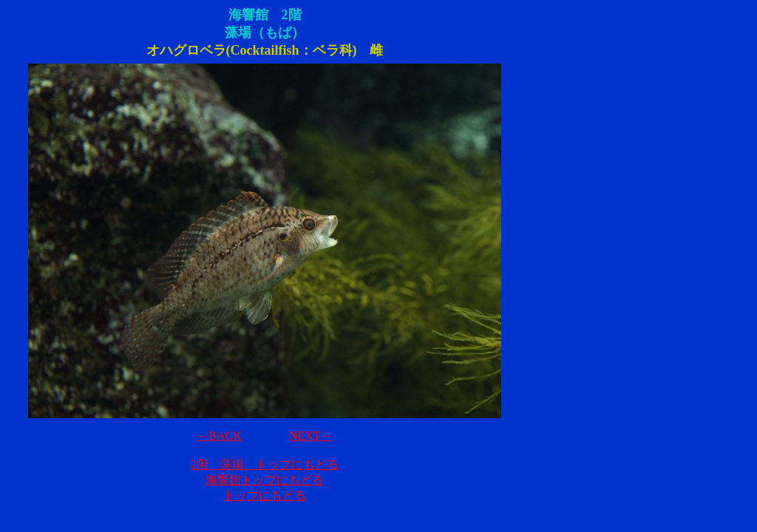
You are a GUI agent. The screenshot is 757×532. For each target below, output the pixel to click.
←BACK (219, 436)
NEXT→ (311, 436)
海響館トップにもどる (265, 480)
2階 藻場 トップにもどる (265, 464)
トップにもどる (265, 495)
